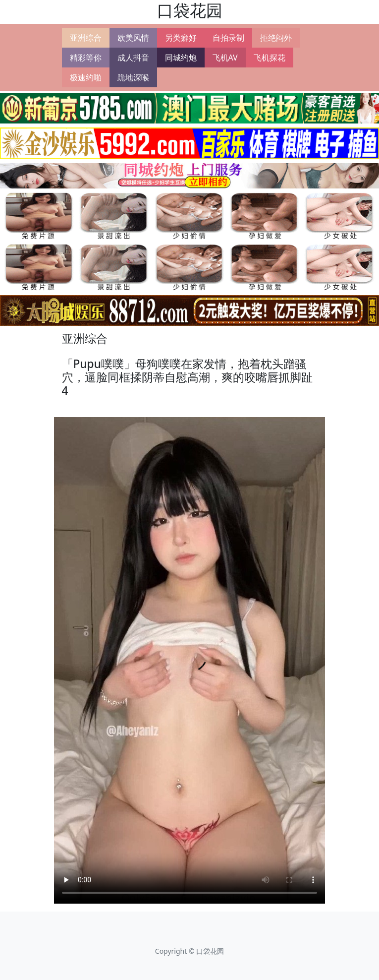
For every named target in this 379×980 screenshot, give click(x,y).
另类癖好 (181, 38)
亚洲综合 (86, 38)
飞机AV (225, 58)
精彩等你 (86, 58)
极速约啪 (86, 77)
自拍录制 (228, 38)
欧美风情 (133, 38)
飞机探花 (270, 58)
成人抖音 (133, 58)
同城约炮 (181, 58)
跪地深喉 (133, 77)
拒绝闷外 (276, 38)
